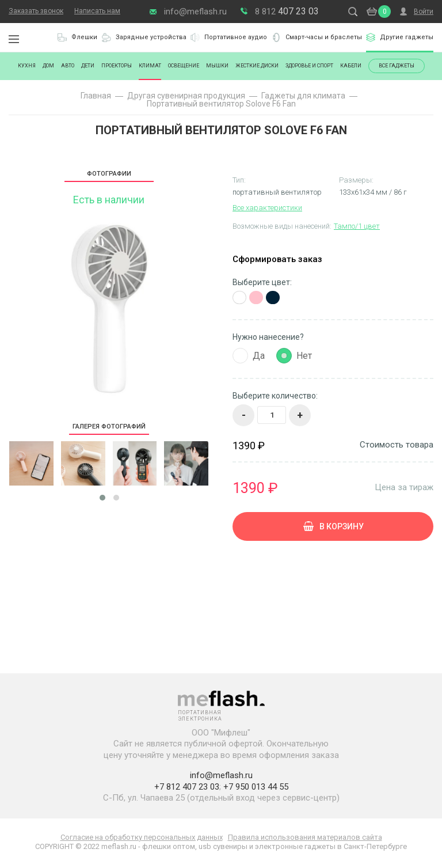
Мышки (217, 66)
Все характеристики (267, 208)
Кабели (351, 66)
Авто (68, 66)
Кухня (27, 66)
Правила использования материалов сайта (305, 837)
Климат (150, 66)
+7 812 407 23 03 (187, 787)
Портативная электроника (40, 37)
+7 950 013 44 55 (256, 787)
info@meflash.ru (195, 12)
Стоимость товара (397, 445)
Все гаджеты (397, 66)
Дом (48, 66)
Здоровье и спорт (309, 66)
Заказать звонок (36, 11)
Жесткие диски (257, 66)
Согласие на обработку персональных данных (142, 837)
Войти (424, 12)
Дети (88, 66)
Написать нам (97, 11)
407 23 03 (287, 11)
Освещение (184, 66)
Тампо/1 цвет (357, 226)
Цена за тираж (404, 487)
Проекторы (117, 66)
